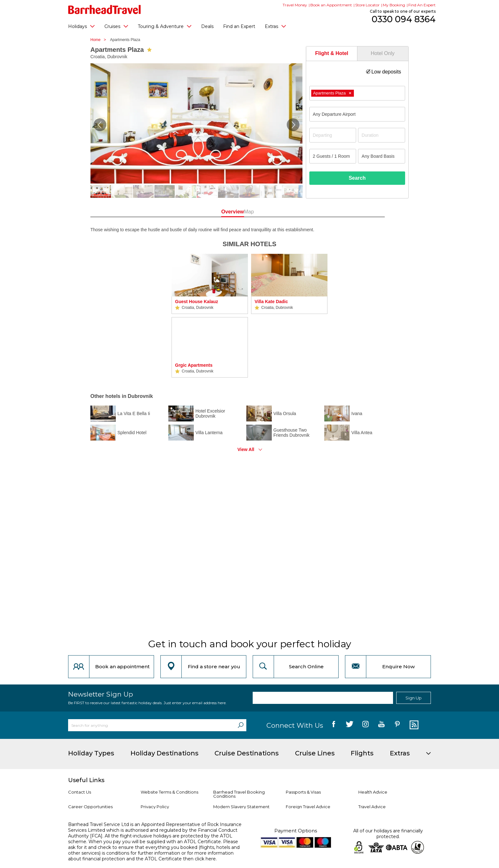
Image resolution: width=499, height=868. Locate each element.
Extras (275, 26)
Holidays (81, 26)
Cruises (116, 26)
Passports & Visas (303, 792)
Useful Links (86, 780)
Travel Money (295, 5)
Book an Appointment (331, 5)
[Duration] (382, 135)
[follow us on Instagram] (365, 725)
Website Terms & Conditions (169, 792)
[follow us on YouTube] (381, 725)
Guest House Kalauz (197, 302)
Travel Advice (372, 807)
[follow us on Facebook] (334, 725)
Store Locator (367, 5)
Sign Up (414, 698)
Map (278, 212)
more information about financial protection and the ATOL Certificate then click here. (151, 856)
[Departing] (333, 135)
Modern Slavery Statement (241, 807)
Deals (207, 26)
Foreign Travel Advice (308, 807)
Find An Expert (422, 5)
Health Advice (373, 792)
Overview (221, 212)
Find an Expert (239, 26)
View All (246, 449)
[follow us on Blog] (413, 725)
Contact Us (80, 792)
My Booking (394, 5)
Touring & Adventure (165, 26)
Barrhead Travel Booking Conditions (239, 794)
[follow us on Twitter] (350, 725)
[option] (210, 316)
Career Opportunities (90, 807)
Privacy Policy (155, 807)
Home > (100, 40)
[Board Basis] (382, 156)
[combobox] (357, 93)
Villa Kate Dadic (271, 302)
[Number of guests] (333, 156)
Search (357, 178)
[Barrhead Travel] (105, 10)
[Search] (241, 725)
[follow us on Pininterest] (397, 725)
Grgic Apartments (194, 365)
